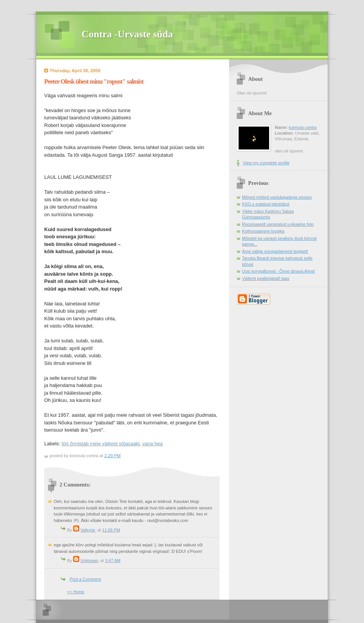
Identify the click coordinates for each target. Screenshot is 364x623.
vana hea (152, 444)
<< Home (76, 592)
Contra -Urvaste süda (127, 34)
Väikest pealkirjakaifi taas (266, 278)
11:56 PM (111, 530)
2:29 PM (113, 456)
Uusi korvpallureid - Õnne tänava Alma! (279, 271)
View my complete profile (266, 163)
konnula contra (303, 127)
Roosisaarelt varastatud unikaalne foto (278, 224)
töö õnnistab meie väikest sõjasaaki (101, 444)
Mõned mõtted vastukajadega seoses (277, 197)
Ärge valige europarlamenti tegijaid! (275, 251)
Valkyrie (88, 530)
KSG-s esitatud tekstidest (266, 204)
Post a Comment (85, 579)
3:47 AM (113, 560)
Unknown (89, 560)
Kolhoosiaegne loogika (263, 231)
